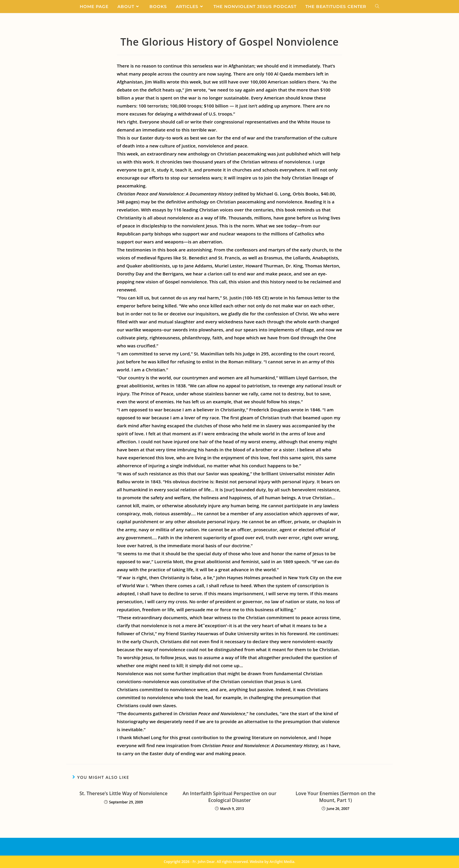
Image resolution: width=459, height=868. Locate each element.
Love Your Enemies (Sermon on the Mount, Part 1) (336, 797)
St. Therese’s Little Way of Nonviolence (123, 793)
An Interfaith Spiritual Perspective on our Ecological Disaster (230, 797)
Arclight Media (282, 862)
